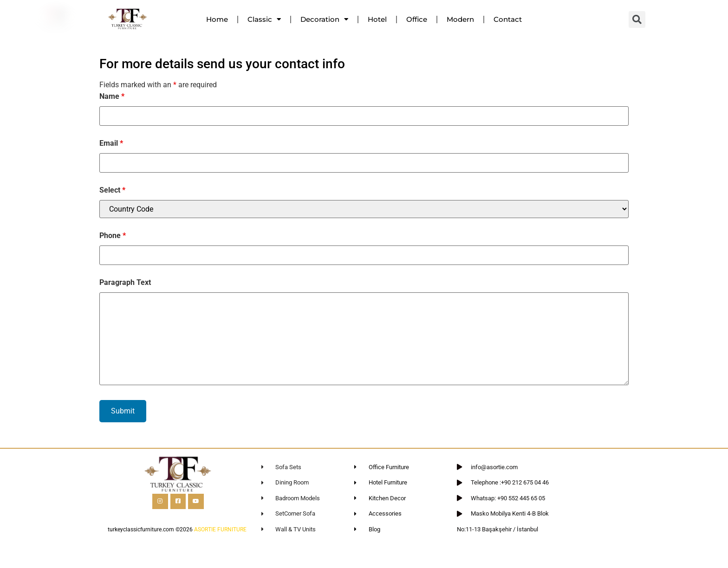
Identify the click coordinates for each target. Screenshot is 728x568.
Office (417, 19)
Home (217, 19)
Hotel (377, 19)
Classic (264, 19)
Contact (508, 19)
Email (111, 143)
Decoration (324, 19)
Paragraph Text (125, 283)
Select (112, 190)
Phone (113, 236)
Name (112, 97)
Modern (460, 19)
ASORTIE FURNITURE (220, 529)
